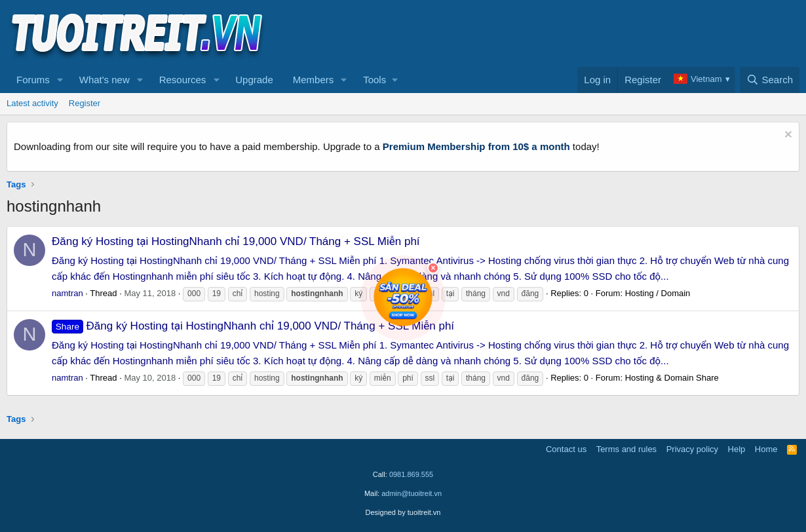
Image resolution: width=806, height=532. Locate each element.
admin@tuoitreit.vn (412, 493)
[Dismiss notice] (787, 136)
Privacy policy (692, 449)
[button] (60, 80)
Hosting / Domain (658, 293)
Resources (183, 80)
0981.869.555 (411, 474)
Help (737, 449)
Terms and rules (626, 449)
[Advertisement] (561, 33)
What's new (105, 80)
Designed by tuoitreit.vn (403, 512)
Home (766, 449)
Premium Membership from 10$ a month (476, 146)
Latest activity (32, 103)
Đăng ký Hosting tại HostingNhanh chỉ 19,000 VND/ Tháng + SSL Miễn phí (236, 241)
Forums (33, 80)
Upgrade (254, 80)
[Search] (770, 80)
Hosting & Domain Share (672, 378)
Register (85, 103)
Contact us (566, 449)
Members (314, 80)
